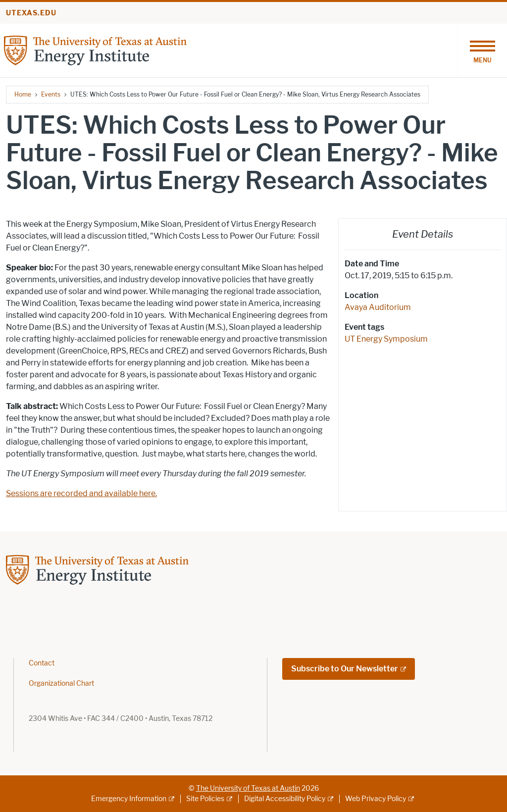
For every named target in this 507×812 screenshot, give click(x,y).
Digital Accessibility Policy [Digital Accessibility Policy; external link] (285, 799)
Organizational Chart (61, 684)
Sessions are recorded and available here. (81, 493)
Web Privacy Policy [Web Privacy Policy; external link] (376, 799)
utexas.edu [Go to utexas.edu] (31, 13)
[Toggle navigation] (482, 51)
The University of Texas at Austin (248, 788)
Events (51, 94)
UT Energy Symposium (386, 339)
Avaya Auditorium (378, 307)
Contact (42, 663)
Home (23, 94)
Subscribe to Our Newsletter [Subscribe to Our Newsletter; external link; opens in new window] (345, 669)
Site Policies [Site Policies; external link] (205, 799)
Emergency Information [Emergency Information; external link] (129, 799)
